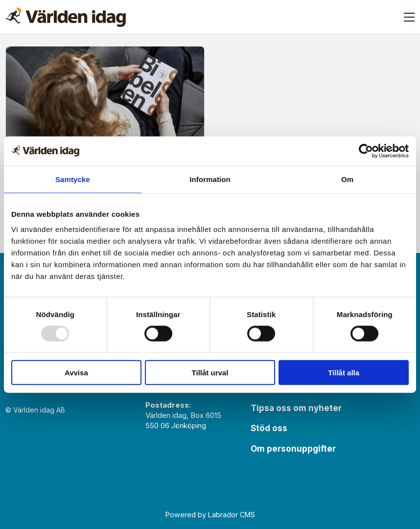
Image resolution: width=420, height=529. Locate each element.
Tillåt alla (344, 373)
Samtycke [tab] (73, 179)
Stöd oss (269, 428)
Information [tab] (210, 179)
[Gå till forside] (66, 17)
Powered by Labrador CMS (210, 515)
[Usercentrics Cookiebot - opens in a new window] (366, 151)
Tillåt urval (210, 373)
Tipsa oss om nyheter (296, 408)
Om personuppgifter (293, 449)
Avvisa (76, 373)
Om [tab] (347, 179)
